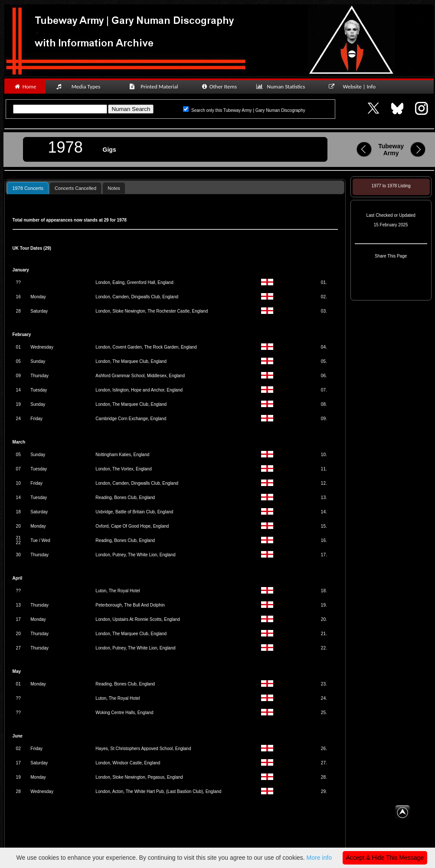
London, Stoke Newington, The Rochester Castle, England (152, 311)
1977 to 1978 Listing (391, 186)
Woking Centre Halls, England (124, 713)
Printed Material (155, 86)
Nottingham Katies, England (122, 455)
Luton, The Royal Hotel (118, 591)
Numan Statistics (282, 86)
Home (25, 86)
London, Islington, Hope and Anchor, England (139, 390)
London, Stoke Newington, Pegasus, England (139, 777)
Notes (114, 188)
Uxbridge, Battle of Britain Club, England (134, 512)
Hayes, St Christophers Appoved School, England (143, 749)
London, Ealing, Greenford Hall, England (134, 282)
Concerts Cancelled (75, 188)
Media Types (82, 86)
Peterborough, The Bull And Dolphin (130, 605)
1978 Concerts (28, 188)
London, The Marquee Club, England (131, 361)
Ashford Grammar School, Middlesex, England (140, 376)
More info (319, 858)
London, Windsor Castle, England (128, 763)
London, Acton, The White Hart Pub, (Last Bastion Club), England (158, 791)
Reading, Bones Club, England (125, 498)
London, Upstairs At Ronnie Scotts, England (138, 619)
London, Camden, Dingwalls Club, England (137, 297)
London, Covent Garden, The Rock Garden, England (146, 347)
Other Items (219, 86)
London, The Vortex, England (123, 469)
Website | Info (355, 86)
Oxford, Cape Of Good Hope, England (132, 526)
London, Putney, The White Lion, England (135, 555)
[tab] (28, 188)
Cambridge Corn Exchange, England (131, 419)
